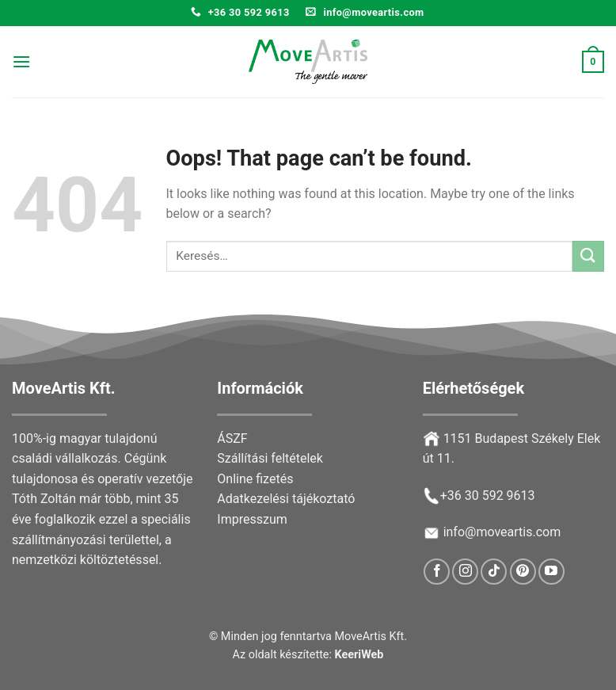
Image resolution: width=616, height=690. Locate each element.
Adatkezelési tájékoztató (286, 499)
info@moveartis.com (502, 532)
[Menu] (21, 61)
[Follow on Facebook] (437, 572)
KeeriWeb (359, 655)
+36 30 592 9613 (488, 496)
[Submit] (588, 256)
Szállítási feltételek (270, 458)
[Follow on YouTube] (551, 572)
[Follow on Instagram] (465, 572)
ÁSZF (232, 438)
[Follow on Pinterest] (523, 572)
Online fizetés (255, 479)
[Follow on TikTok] (494, 572)
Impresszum (252, 519)
